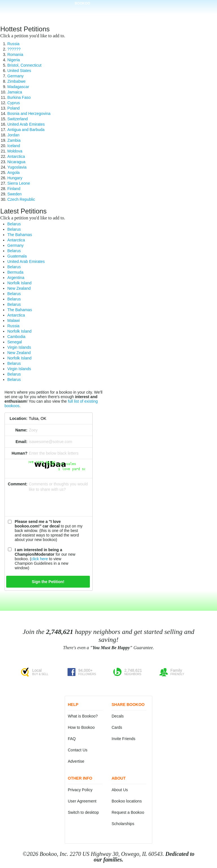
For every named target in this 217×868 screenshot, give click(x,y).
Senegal (15, 342)
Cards (117, 727)
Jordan (13, 135)
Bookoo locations (127, 801)
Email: (21, 442)
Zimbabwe (17, 81)
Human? (19, 453)
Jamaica (15, 92)
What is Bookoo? (83, 716)
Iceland (14, 146)
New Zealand (19, 288)
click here (39, 559)
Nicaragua (16, 162)
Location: (19, 418)
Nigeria (14, 60)
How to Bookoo (81, 727)
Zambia (14, 140)
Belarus (14, 224)
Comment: (18, 484)
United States (19, 71)
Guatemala (17, 256)
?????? (14, 49)
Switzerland (18, 119)
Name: (21, 430)
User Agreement (82, 801)
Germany (16, 76)
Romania (15, 54)
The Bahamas (20, 235)
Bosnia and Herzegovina (29, 114)
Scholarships (123, 824)
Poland (14, 108)
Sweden (15, 194)
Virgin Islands (19, 347)
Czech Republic (21, 199)
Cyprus (14, 103)
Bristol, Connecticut (24, 65)
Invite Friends (123, 739)
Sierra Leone (19, 183)
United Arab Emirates (26, 124)
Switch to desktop (83, 812)
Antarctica (16, 156)
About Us (120, 790)
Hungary (15, 178)
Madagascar (18, 87)
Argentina (16, 278)
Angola (14, 173)
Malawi (14, 320)
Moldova (15, 151)
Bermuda (15, 272)
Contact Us (78, 750)
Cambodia (16, 337)
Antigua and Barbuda (26, 130)
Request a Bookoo (128, 812)
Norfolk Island (19, 283)
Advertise (76, 761)
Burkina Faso (19, 97)
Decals (118, 716)
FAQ (72, 739)
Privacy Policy (80, 790)
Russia (13, 44)
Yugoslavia (17, 167)
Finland (14, 189)
